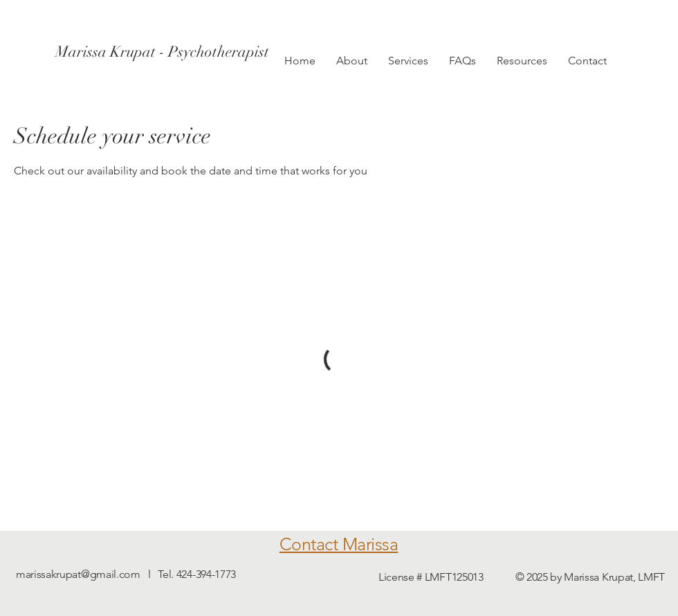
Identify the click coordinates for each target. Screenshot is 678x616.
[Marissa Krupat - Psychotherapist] (162, 52)
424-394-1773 (206, 574)
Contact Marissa (339, 544)
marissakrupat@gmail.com (78, 574)
